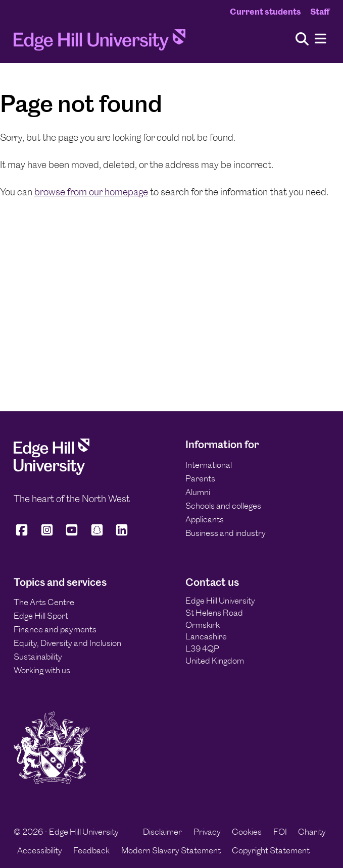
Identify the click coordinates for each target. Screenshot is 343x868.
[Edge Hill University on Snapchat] (97, 534)
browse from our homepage (91, 192)
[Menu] (321, 39)
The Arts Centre (44, 602)
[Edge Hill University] (52, 472)
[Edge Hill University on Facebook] (23, 534)
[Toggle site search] (302, 40)
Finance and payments (55, 629)
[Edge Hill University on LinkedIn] (122, 534)
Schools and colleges (223, 506)
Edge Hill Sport (41, 616)
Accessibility (40, 850)
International (209, 465)
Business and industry (226, 533)
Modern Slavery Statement (171, 850)
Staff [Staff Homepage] (320, 12)
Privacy (207, 832)
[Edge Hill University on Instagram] (47, 534)
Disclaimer (162, 832)
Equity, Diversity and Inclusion (67, 643)
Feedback (91, 850)
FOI (280, 832)
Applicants (205, 519)
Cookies (247, 832)
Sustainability (38, 657)
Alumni (198, 492)
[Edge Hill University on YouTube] (72, 534)
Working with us (42, 670)
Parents (200, 478)
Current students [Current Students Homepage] (265, 12)
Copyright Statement (271, 850)
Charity (312, 832)
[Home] (100, 43)
